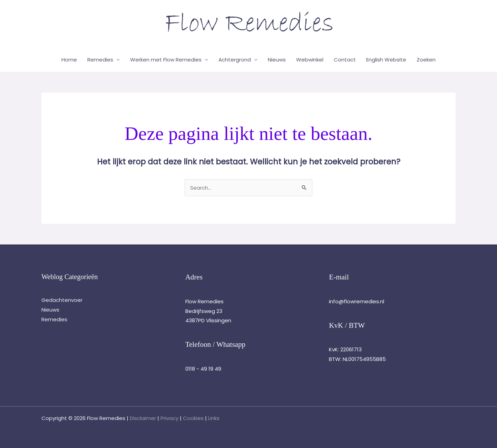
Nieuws (277, 60)
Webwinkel (310, 60)
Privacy (169, 418)
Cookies (193, 418)
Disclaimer (143, 418)
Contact (345, 60)
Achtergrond (235, 60)
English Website (386, 60)
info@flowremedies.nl (357, 301)
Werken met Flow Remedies (166, 60)
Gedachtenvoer (62, 300)
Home (69, 60)
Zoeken (426, 60)
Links (214, 418)
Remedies (100, 60)
